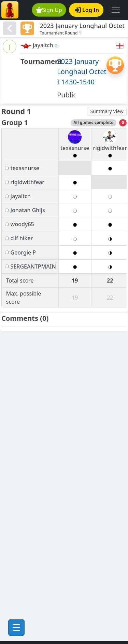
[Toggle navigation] (116, 10)
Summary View (107, 111)
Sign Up (49, 10)
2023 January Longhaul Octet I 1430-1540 (82, 72)
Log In (87, 10)
